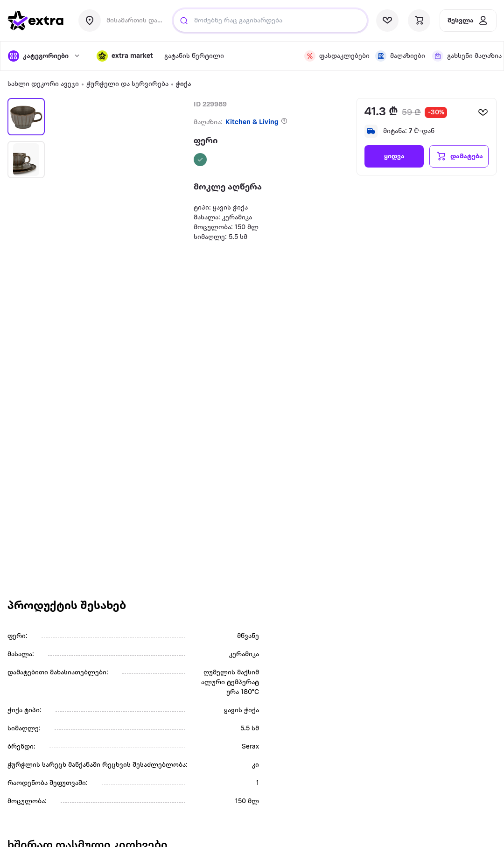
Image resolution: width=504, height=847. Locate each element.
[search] (184, 21)
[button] (125, 56)
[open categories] (43, 56)
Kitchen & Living (252, 122)
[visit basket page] (419, 21)
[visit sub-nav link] (194, 56)
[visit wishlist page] (387, 21)
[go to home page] (35, 21)
